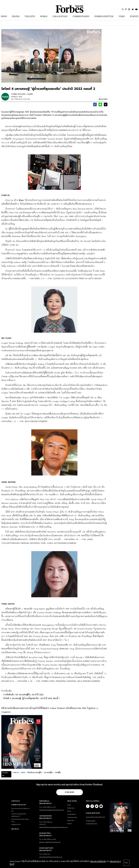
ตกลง (126, 863)
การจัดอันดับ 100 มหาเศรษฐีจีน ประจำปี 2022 (23, 695)
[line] (100, 105)
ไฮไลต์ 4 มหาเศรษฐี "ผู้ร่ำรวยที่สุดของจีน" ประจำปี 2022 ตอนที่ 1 (32, 698)
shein (23, 773)
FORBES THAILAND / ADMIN (22, 94)
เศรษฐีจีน (58, 773)
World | (15, 97)
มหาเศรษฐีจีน (48, 773)
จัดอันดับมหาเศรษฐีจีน (35, 773)
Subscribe (69, 792)
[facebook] (95, 105)
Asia (20, 97)
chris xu (16, 773)
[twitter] (106, 105)
